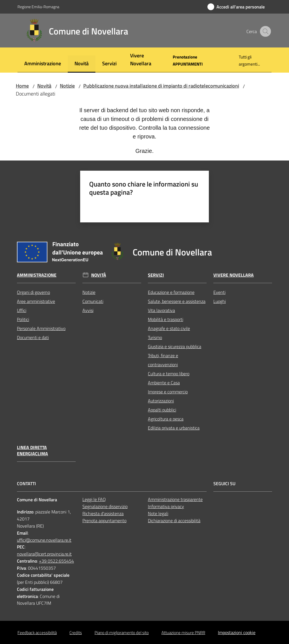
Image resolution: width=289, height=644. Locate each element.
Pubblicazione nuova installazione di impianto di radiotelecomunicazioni (161, 86)
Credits (76, 633)
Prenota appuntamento (104, 521)
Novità (44, 86)
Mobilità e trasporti (166, 319)
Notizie (67, 86)
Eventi (219, 292)
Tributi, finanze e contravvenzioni (163, 360)
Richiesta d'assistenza (103, 513)
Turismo (155, 337)
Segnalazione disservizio (105, 506)
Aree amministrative (36, 301)
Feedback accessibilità (37, 633)
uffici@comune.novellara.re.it (44, 540)
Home (22, 86)
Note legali (158, 513)
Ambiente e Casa (164, 383)
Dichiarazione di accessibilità (174, 521)
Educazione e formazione (171, 292)
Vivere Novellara (234, 275)
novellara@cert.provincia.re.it (44, 554)
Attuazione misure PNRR (183, 633)
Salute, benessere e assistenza (177, 301)
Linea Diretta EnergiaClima (32, 451)
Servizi (156, 275)
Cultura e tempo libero (169, 374)
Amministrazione (37, 275)
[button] (265, 31)
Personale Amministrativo (41, 328)
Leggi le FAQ (94, 499)
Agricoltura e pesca (166, 419)
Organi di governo (33, 292)
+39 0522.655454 (56, 561)
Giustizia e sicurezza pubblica (175, 346)
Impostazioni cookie (237, 632)
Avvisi (88, 310)
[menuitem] (43, 64)
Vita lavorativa (161, 310)
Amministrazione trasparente (175, 499)
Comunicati (93, 301)
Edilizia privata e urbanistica (174, 428)
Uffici (22, 310)
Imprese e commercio (168, 392)
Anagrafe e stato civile (169, 328)
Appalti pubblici (162, 410)
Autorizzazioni (161, 401)
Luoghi (220, 301)
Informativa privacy (166, 506)
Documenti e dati (33, 337)
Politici (23, 319)
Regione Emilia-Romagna (38, 7)
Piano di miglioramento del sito (122, 633)
